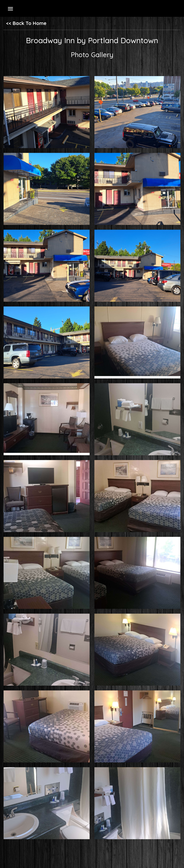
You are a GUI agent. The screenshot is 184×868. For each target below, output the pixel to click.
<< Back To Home (26, 23)
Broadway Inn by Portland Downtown (92, 40)
